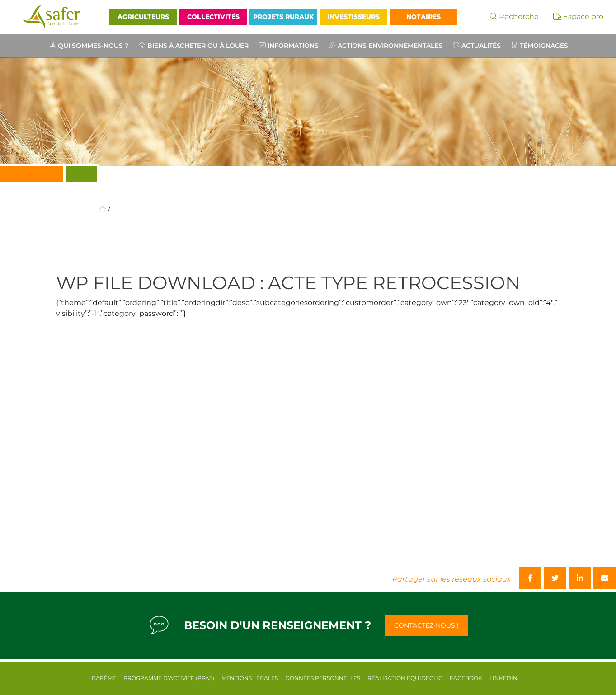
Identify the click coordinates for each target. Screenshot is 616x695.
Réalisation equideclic (405, 678)
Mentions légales (250, 678)
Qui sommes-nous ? (93, 46)
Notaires (423, 17)
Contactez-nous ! (426, 625)
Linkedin (503, 678)
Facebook (466, 678)
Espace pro (578, 16)
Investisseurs (353, 17)
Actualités (481, 46)
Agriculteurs (143, 17)
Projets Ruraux (283, 17)
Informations (293, 46)
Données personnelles (323, 678)
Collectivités (213, 17)
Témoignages (544, 46)
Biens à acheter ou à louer (198, 46)
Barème (104, 678)
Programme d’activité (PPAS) (169, 678)
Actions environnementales (390, 46)
